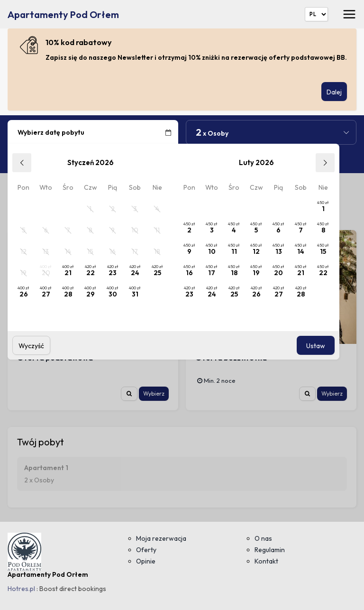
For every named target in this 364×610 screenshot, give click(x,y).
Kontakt (266, 561)
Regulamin (270, 550)
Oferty (146, 550)
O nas (263, 538)
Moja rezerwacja (161, 538)
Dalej (334, 92)
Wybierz (154, 393)
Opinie (146, 561)
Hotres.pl (21, 589)
